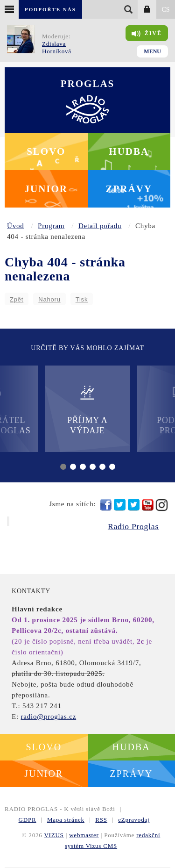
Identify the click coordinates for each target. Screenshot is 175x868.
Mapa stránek (66, 820)
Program (51, 226)
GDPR (28, 820)
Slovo (46, 151)
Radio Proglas (133, 526)
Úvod (16, 226)
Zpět (17, 299)
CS (165, 10)
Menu (152, 51)
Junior (46, 189)
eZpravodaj (134, 820)
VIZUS (54, 835)
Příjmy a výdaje (87, 410)
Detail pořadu (100, 226)
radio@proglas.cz (48, 717)
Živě (147, 34)
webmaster (84, 835)
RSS (101, 820)
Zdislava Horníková (57, 47)
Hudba (129, 151)
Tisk (82, 299)
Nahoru (49, 299)
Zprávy (129, 189)
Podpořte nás (50, 9)
